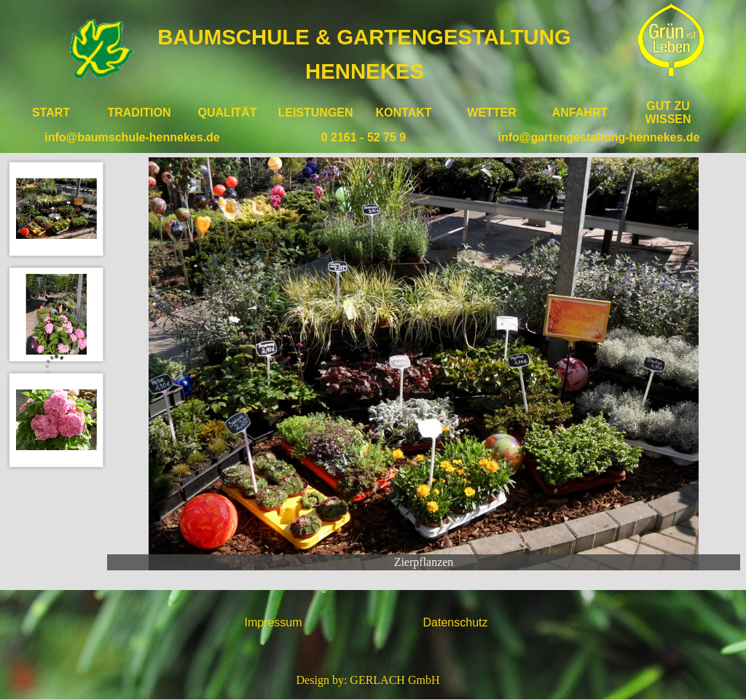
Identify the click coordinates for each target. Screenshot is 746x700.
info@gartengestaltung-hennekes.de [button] (599, 137)
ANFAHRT (580, 113)
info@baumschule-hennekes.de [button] (132, 137)
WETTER (492, 113)
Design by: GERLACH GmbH (368, 680)
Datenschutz (456, 622)
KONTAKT (403, 113)
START (51, 113)
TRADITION (139, 113)
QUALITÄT (228, 113)
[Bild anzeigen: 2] (56, 314)
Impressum (273, 622)
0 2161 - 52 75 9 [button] (364, 137)
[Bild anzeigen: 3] (56, 420)
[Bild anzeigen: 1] (56, 209)
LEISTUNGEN (315, 113)
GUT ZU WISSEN (668, 113)
